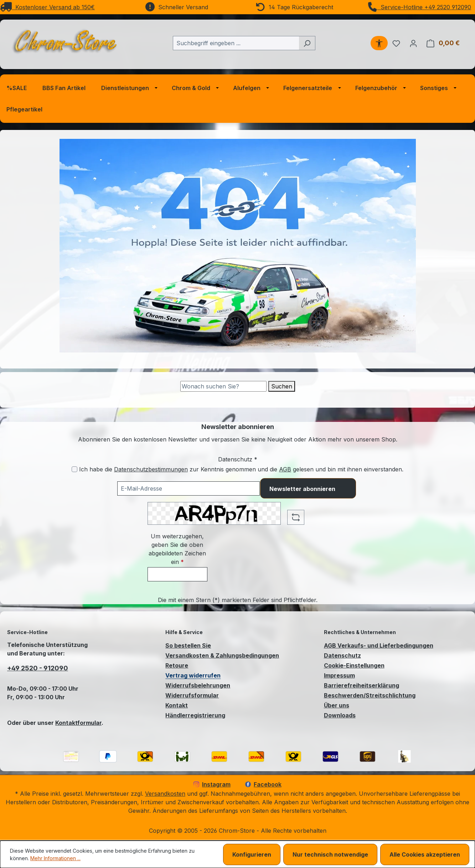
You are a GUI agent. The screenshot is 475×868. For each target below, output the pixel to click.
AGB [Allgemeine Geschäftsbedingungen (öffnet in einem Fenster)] (285, 469)
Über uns (337, 705)
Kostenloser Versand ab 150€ (47, 7)
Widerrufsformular (192, 695)
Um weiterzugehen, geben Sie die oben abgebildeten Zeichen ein (177, 549)
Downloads (340, 715)
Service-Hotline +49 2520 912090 (419, 7)
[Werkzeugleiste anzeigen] (379, 43)
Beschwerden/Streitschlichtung (370, 695)
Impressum (339, 675)
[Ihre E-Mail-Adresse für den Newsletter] (189, 488)
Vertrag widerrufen (193, 675)
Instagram (212, 784)
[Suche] (223, 386)
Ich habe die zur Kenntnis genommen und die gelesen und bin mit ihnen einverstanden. (241, 469)
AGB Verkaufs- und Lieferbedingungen (379, 645)
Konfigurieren (252, 854)
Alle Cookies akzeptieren (425, 854)
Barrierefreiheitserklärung (362, 685)
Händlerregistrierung (195, 715)
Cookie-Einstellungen (354, 665)
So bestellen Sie (188, 645)
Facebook (263, 784)
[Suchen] (307, 43)
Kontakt (177, 705)
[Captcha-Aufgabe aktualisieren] (296, 517)
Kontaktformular (78, 723)
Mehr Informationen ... (55, 858)
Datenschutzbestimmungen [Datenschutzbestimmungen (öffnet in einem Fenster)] (151, 469)
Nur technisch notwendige (330, 854)
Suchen (282, 386)
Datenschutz (342, 655)
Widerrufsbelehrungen (198, 685)
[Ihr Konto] (413, 43)
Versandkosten (165, 794)
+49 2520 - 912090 (38, 668)
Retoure (177, 665)
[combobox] (236, 43)
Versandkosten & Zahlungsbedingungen (222, 655)
